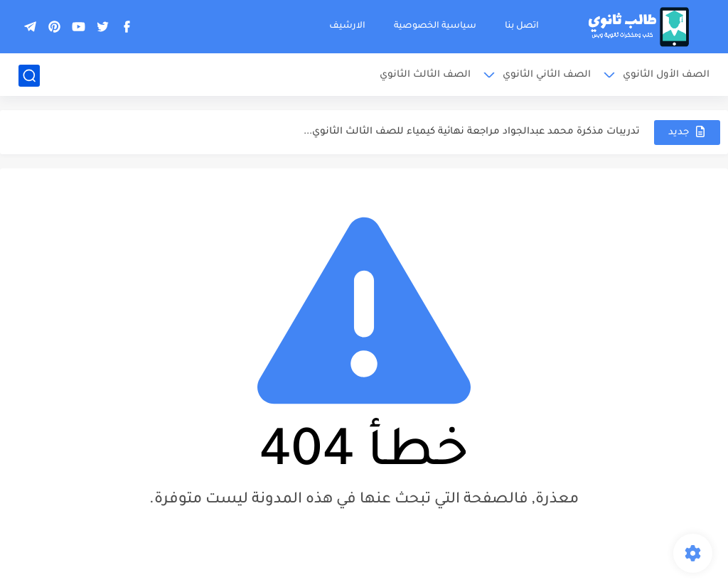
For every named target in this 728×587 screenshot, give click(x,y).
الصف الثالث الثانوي (425, 75)
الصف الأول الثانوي (666, 75)
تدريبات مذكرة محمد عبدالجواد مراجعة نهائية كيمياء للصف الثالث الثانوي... (472, 132)
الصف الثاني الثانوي (547, 75)
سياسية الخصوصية (435, 26)
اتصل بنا (522, 26)
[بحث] (29, 76)
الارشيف (347, 26)
